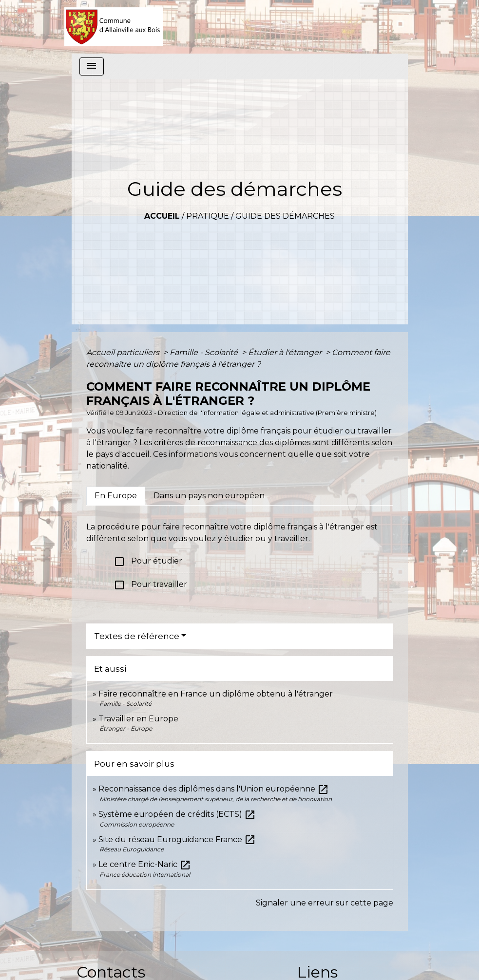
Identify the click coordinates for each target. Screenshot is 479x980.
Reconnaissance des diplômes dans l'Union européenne (214, 789)
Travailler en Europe (138, 719)
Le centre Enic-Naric (145, 864)
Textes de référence (137, 636)
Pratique (208, 216)
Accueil (162, 216)
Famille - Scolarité (205, 352)
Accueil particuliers (124, 352)
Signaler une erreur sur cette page (325, 903)
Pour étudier (148, 562)
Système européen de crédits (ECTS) (177, 814)
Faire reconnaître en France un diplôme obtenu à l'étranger (216, 694)
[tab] (116, 496)
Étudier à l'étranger (286, 352)
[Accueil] (114, 27)
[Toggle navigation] (92, 66)
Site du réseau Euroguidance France (177, 839)
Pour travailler (150, 585)
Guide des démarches (285, 216)
